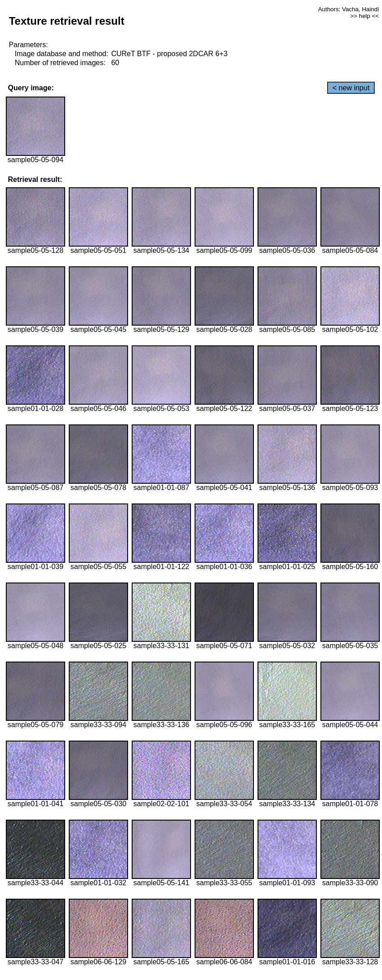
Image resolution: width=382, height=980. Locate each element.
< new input (351, 88)
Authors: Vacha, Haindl (349, 9)
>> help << (364, 16)
